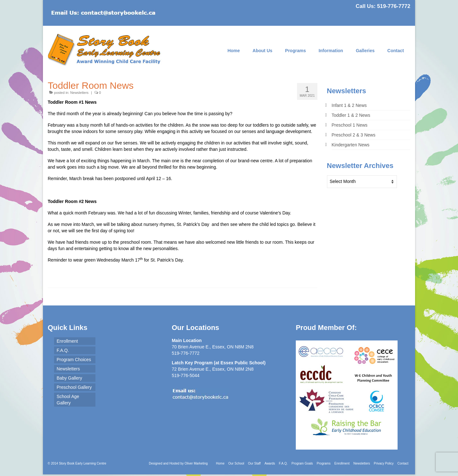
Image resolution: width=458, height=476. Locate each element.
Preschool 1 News (350, 125)
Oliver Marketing (196, 463)
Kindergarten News (351, 145)
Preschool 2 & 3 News (354, 135)
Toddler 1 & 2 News (351, 115)
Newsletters (79, 93)
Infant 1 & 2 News (349, 105)
